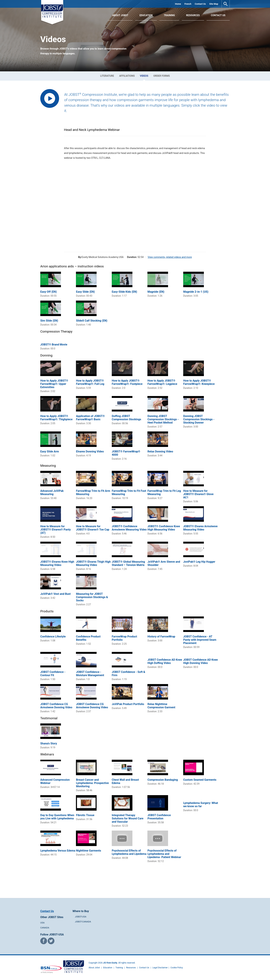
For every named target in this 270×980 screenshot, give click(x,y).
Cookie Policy (177, 968)
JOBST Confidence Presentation (159, 817)
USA (42, 923)
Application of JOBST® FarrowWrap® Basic (90, 418)
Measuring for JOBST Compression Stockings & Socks (92, 597)
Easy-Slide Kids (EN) (124, 292)
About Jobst (94, 968)
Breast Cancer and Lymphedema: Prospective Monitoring (92, 783)
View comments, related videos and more (170, 257)
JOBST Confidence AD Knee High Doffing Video (165, 661)
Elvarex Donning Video (90, 451)
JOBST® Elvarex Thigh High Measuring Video (93, 563)
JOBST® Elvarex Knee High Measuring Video (57, 563)
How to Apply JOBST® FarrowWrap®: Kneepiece (199, 382)
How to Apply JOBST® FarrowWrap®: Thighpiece (56, 418)
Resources (193, 15)
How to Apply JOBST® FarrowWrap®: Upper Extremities (54, 384)
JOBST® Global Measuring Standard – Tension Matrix (128, 563)
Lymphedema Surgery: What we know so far (201, 805)
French (188, 4)
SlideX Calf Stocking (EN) (92, 321)
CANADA (45, 928)
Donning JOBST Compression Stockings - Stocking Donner (199, 419)
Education (146, 15)
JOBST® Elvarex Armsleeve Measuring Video (200, 528)
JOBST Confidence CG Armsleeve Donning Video (56, 706)
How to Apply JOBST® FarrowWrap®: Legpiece (162, 382)
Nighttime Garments (89, 851)
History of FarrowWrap (161, 637)
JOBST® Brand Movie (54, 345)
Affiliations (127, 76)
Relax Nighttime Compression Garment (161, 706)
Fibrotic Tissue (85, 815)
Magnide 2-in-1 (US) (196, 292)
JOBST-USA (81, 917)
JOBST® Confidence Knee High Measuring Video (164, 528)
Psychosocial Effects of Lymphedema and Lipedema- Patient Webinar (164, 854)
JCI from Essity (110, 963)
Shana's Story (49, 743)
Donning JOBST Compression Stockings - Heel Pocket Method (163, 419)
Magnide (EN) (156, 292)
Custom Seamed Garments (200, 780)
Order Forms (162, 76)
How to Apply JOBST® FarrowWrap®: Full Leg (90, 382)
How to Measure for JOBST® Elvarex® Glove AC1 (198, 494)
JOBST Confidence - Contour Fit (53, 674)
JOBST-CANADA (83, 922)
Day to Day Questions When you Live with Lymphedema (57, 817)
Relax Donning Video (160, 451)
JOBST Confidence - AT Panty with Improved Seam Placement (200, 640)
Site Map (214, 4)
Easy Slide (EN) (85, 292)
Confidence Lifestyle (53, 637)
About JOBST (120, 15)
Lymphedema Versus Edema (58, 851)
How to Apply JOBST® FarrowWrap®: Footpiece (127, 382)
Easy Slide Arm (50, 451)
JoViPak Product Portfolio (128, 704)
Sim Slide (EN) (49, 321)
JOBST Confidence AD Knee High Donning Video (201, 661)
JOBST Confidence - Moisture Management (90, 674)
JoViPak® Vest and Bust (55, 594)
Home (178, 4)
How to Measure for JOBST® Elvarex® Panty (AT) (56, 530)
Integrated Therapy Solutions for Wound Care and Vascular (128, 818)
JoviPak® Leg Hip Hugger (199, 562)
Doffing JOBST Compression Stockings (126, 418)
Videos (144, 76)
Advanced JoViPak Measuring (52, 492)
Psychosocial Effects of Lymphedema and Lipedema (129, 852)
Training (169, 15)
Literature (107, 76)
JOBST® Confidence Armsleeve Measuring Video (129, 528)
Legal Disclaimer (160, 968)
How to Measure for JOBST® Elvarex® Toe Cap (93, 528)
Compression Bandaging (163, 780)
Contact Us (200, 4)
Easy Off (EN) (49, 292)
